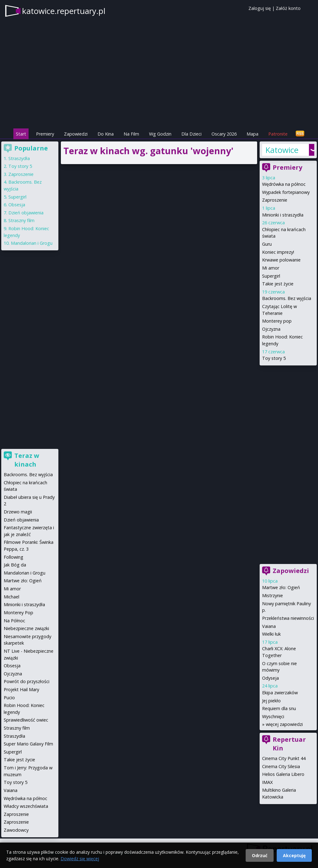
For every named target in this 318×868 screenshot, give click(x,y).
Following (14, 557)
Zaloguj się (260, 8)
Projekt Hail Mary (21, 689)
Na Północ (14, 621)
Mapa (252, 134)
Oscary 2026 (224, 134)
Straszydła (19, 158)
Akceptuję (294, 855)
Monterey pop (277, 321)
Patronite (278, 134)
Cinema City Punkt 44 (284, 758)
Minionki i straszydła (283, 215)
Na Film (131, 134)
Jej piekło (271, 701)
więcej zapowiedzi (284, 724)
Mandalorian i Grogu (32, 243)
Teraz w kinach (27, 460)
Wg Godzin (160, 134)
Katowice (282, 150)
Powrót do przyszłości (27, 681)
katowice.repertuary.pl (64, 11)
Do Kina (106, 134)
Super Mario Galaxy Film (28, 744)
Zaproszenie (275, 200)
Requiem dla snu (279, 708)
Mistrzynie (273, 595)
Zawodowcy (16, 830)
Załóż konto (288, 8)
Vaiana (269, 626)
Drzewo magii (18, 512)
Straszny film (21, 220)
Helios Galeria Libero (283, 774)
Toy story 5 (274, 358)
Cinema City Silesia (281, 766)
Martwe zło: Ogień (281, 587)
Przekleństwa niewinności (288, 618)
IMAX (267, 782)
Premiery (45, 134)
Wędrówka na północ (284, 184)
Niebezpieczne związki (26, 628)
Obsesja (17, 205)
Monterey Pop (18, 613)
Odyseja (270, 678)
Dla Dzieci (191, 134)
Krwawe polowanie (281, 260)
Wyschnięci (273, 716)
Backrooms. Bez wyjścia (287, 298)
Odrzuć (260, 855)
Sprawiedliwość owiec (26, 720)
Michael (11, 597)
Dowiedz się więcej (80, 859)
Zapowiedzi (76, 134)
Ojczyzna (271, 329)
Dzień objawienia (26, 213)
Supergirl (271, 276)
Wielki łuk (271, 634)
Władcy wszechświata (26, 806)
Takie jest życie (278, 284)
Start (21, 134)
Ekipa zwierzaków (280, 693)
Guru (267, 244)
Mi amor (271, 268)
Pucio (9, 698)
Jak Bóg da (15, 565)
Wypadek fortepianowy (286, 192)
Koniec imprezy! (278, 252)
